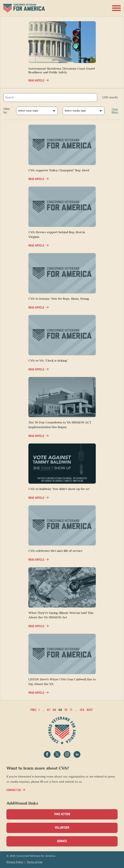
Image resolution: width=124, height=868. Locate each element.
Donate (68, 843)
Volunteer (68, 830)
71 (71, 710)
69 (60, 710)
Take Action (62, 814)
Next (90, 710)
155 (82, 710)
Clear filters (115, 111)
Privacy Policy (15, 862)
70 (66, 710)
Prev (33, 710)
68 (55, 710)
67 (49, 710)
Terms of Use (35, 862)
